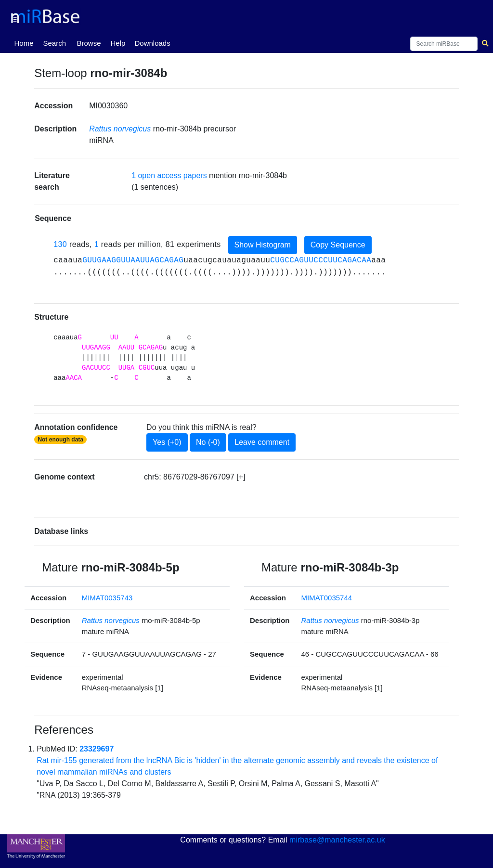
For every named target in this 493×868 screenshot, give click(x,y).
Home (26, 42)
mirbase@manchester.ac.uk (337, 840)
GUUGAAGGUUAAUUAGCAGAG (133, 260)
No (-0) (208, 442)
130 (60, 244)
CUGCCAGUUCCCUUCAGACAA (321, 260)
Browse (89, 43)
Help (118, 43)
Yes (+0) (167, 442)
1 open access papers (169, 175)
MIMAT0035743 (107, 598)
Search (54, 43)
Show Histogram (263, 245)
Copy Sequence (338, 245)
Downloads (152, 43)
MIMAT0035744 (327, 598)
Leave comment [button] (262, 442)
